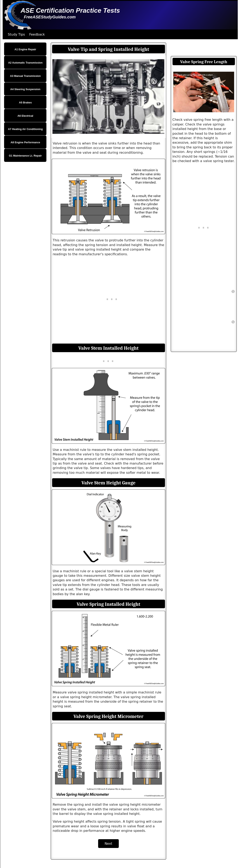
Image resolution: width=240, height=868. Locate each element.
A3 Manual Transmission (25, 76)
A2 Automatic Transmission (25, 63)
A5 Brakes (25, 102)
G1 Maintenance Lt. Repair (25, 156)
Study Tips (16, 34)
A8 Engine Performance (25, 142)
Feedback (37, 34)
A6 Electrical (25, 116)
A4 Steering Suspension (25, 89)
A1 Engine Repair (25, 49)
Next (108, 844)
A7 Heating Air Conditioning (25, 129)
